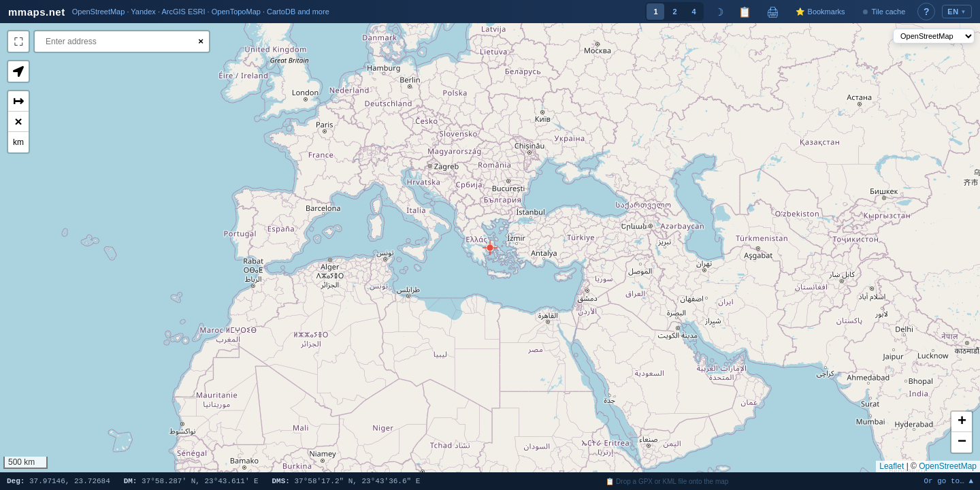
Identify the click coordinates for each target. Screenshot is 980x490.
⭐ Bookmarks (820, 12)
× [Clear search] (201, 41)
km (18, 142)
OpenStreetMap (948, 466)
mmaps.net (37, 12)
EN (957, 12)
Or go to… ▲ (948, 481)
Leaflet (892, 466)
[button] (490, 248)
